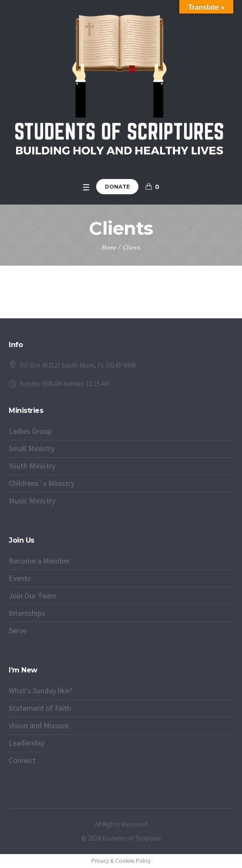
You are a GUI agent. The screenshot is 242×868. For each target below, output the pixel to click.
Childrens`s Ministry (42, 483)
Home (109, 248)
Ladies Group (30, 431)
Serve (18, 630)
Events (20, 578)
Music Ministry (32, 501)
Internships (27, 613)
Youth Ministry (32, 466)
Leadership (27, 743)
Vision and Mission (39, 725)
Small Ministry (32, 448)
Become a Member (39, 561)
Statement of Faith (40, 708)
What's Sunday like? (40, 691)
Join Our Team (33, 596)
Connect (22, 760)
